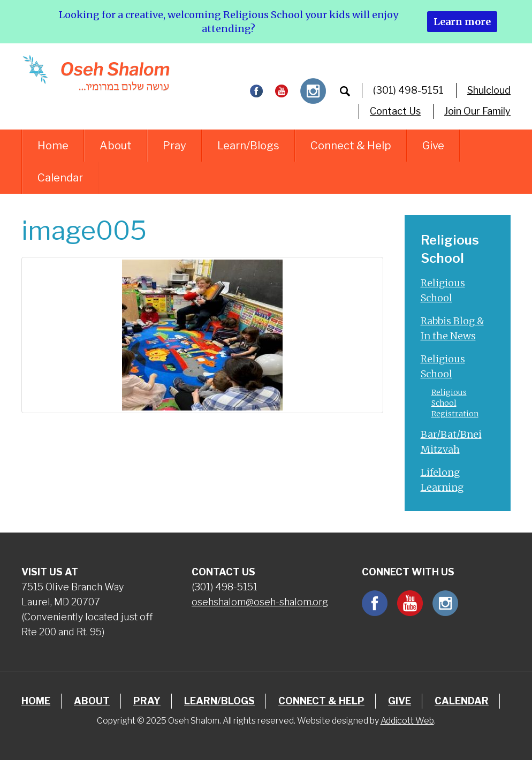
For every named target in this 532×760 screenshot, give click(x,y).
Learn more (462, 22)
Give (433, 146)
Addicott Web (407, 721)
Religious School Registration (455, 403)
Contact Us (395, 111)
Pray (174, 146)
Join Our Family (477, 111)
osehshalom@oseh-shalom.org (260, 602)
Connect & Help (351, 146)
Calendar (60, 178)
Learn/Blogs (248, 146)
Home (53, 146)
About (116, 146)
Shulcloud (489, 90)
